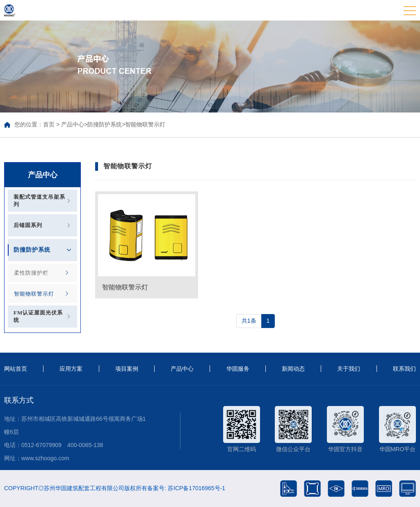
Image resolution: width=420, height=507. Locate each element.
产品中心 (73, 124)
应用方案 (71, 369)
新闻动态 (293, 369)
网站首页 (16, 369)
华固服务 (238, 369)
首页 (49, 124)
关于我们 (349, 369)
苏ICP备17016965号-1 (196, 488)
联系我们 (404, 369)
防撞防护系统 (105, 124)
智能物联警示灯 (145, 124)
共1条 (249, 321)
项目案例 (127, 369)
